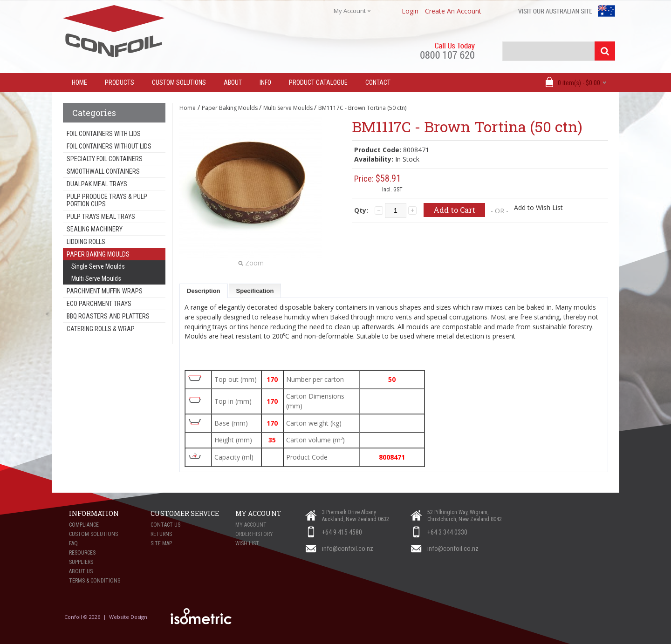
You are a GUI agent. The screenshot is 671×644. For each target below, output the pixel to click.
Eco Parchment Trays (99, 304)
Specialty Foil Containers (105, 159)
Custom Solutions (179, 82)
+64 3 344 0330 (447, 532)
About (233, 82)
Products (120, 82)
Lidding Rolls (86, 242)
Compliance (84, 525)
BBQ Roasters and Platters (108, 316)
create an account (453, 11)
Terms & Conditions (95, 581)
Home (188, 108)
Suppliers (81, 562)
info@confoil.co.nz (348, 549)
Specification (255, 291)
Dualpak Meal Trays (97, 184)
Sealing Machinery (95, 229)
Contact (378, 82)
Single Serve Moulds (98, 266)
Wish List (247, 543)
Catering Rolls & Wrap (101, 329)
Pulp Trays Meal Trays (101, 217)
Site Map (161, 543)
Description (204, 291)
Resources (82, 553)
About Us (81, 571)
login (410, 11)
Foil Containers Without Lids (109, 146)
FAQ (73, 543)
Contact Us (165, 525)
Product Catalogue (318, 82)
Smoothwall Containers (103, 171)
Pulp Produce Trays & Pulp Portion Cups (107, 200)
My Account (251, 525)
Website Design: (130, 617)
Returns (161, 534)
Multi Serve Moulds (96, 278)
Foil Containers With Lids (104, 134)
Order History (254, 534)
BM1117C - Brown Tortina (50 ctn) (362, 108)
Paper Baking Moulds (98, 254)
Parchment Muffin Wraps (105, 291)
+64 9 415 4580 (342, 532)
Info (265, 82)
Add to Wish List (538, 207)
